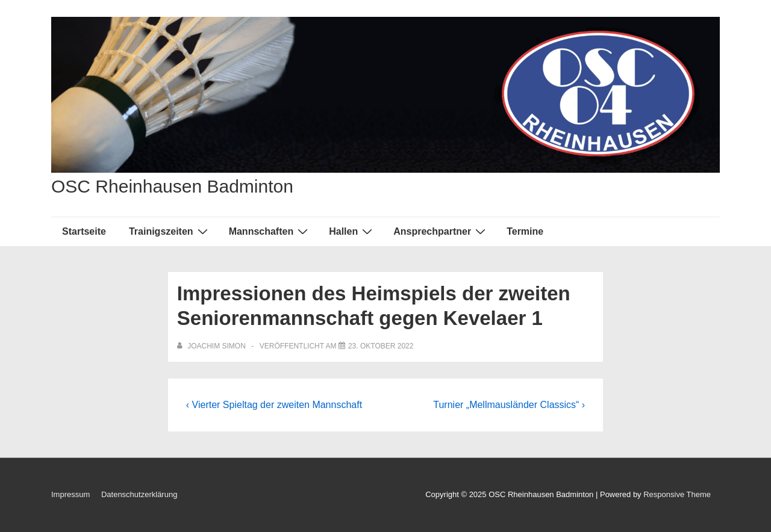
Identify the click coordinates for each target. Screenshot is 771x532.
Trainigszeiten (170, 231)
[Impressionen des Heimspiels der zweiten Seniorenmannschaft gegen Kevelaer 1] (381, 346)
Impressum (70, 494)
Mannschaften (270, 231)
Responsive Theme (677, 494)
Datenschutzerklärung (139, 494)
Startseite (84, 231)
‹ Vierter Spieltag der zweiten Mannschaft (274, 405)
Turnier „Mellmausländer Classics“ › (509, 405)
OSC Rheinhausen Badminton (172, 186)
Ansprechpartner (441, 231)
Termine (525, 231)
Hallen (352, 231)
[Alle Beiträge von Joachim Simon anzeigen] (212, 346)
